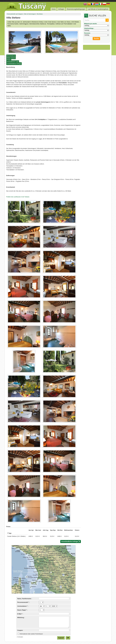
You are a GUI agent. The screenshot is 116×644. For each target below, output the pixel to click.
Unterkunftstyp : (89, 28)
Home (54, 9)
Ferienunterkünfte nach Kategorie (15, 14)
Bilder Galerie (11, 58)
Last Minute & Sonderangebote (98, 9)
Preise (9, 60)
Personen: (87, 33)
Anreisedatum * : (23, 606)
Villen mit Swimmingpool (30, 14)
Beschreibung (11, 56)
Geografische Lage (13, 62)
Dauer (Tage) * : (22, 610)
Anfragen (61, 9)
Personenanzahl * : (24, 602)
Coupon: (20, 630)
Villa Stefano (40, 14)
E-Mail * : (20, 614)
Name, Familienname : (25, 599)
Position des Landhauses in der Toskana (18, 197)
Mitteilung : (21, 618)
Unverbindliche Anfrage (14, 64)
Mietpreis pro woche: (91, 24)
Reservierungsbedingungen (76, 9)
